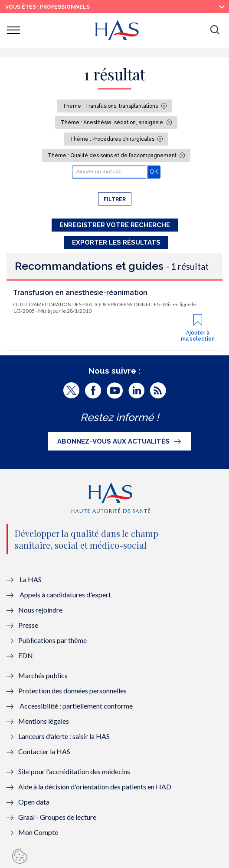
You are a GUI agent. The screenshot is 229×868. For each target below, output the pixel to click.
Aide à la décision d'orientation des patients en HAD (95, 787)
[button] (215, 30)
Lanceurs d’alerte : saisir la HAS (64, 736)
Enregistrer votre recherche (115, 225)
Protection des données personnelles (72, 691)
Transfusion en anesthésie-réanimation (80, 293)
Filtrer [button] (115, 199)
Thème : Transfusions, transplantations (111, 106)
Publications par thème (52, 640)
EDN (26, 655)
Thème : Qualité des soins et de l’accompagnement (113, 156)
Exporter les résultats (116, 242)
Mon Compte (38, 832)
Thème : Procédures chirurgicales (113, 139)
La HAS (31, 579)
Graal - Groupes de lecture (57, 817)
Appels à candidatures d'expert (65, 595)
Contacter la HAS (44, 751)
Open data (34, 802)
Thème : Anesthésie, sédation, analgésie (113, 123)
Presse (28, 625)
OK (155, 171)
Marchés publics (44, 675)
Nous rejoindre (40, 610)
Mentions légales (44, 721)
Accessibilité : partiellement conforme (76, 706)
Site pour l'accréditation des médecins (74, 771)
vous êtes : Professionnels (47, 7)
